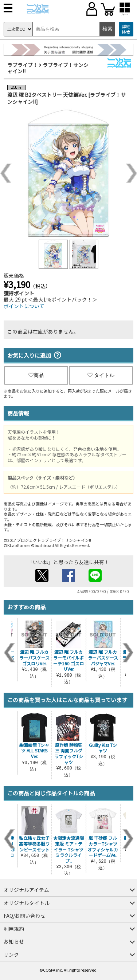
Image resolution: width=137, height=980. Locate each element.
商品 (36, 375)
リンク (11, 955)
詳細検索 (126, 29)
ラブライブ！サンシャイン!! (48, 68)
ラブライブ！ (23, 65)
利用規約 (14, 929)
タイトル (101, 375)
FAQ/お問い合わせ (25, 916)
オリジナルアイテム (26, 890)
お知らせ (14, 941)
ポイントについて (24, 306)
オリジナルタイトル (27, 903)
